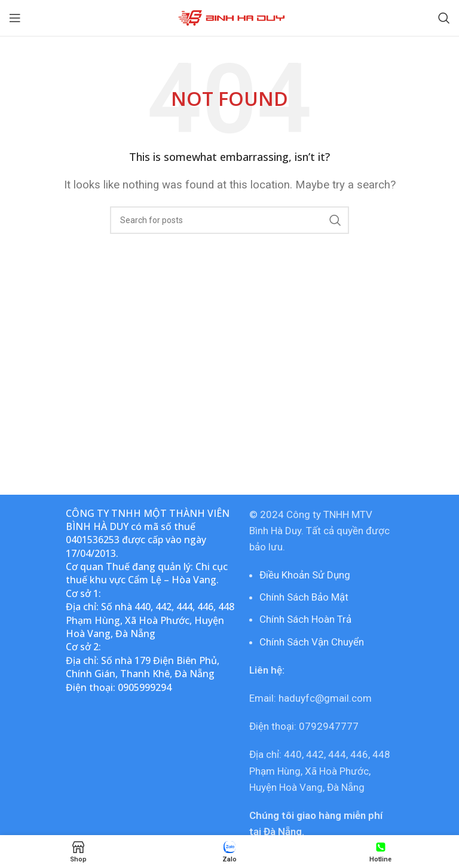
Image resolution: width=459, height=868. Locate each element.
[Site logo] (230, 17)
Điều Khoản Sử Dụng (305, 575)
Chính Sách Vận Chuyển (312, 642)
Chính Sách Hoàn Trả (305, 619)
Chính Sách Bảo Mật (304, 597)
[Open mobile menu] (15, 18)
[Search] (444, 18)
